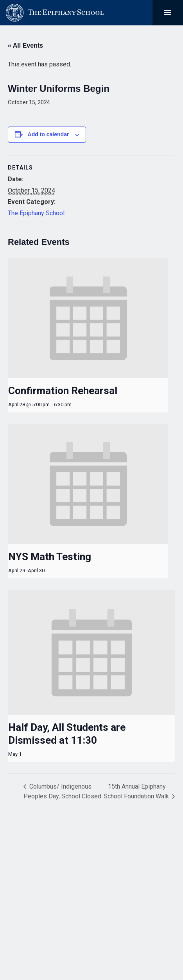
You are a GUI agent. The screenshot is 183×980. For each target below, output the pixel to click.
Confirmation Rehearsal (63, 391)
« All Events (25, 46)
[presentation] (88, 318)
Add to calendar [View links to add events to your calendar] (48, 134)
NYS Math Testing (50, 557)
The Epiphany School (36, 213)
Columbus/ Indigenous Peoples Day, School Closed (62, 791)
